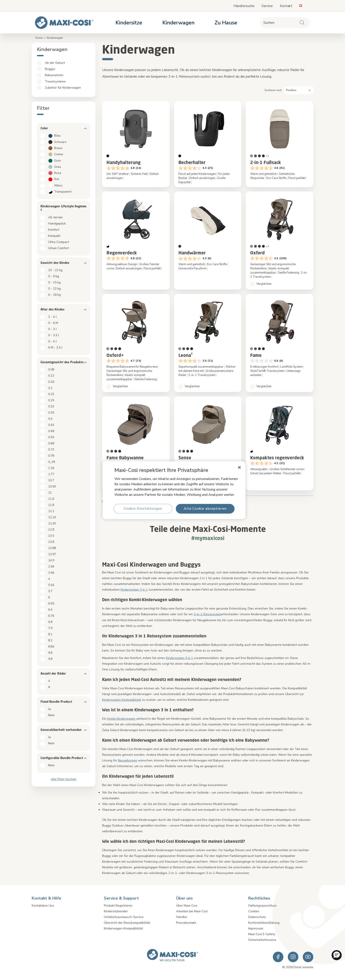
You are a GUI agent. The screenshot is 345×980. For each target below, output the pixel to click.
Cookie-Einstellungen (143, 509)
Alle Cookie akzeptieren (205, 509)
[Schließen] (239, 467)
